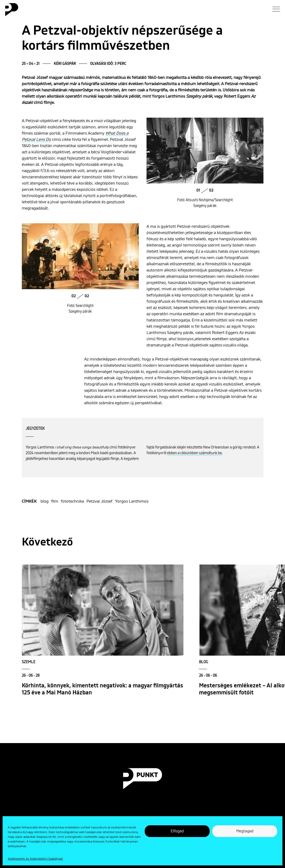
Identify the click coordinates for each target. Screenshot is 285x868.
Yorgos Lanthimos (132, 501)
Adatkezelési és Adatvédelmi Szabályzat (35, 859)
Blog (204, 662)
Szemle (29, 662)
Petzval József (100, 501)
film (55, 501)
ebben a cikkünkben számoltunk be (194, 453)
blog (45, 501)
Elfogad (177, 831)
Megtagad (245, 831)
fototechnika (72, 501)
